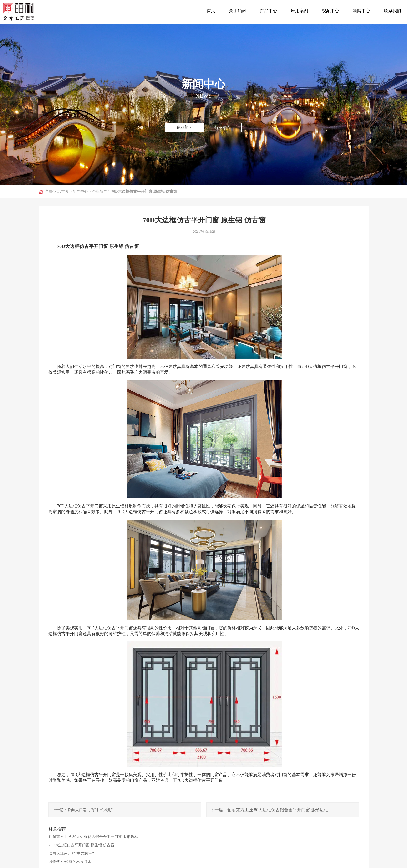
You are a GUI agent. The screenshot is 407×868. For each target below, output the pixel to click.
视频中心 (331, 11)
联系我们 (392, 11)
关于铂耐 (238, 11)
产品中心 (269, 11)
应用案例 (300, 11)
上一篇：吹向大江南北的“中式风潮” (82, 810)
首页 (211, 11)
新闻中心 (361, 11)
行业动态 (223, 127)
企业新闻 (184, 127)
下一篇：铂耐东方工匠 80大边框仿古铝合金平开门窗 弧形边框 (269, 810)
